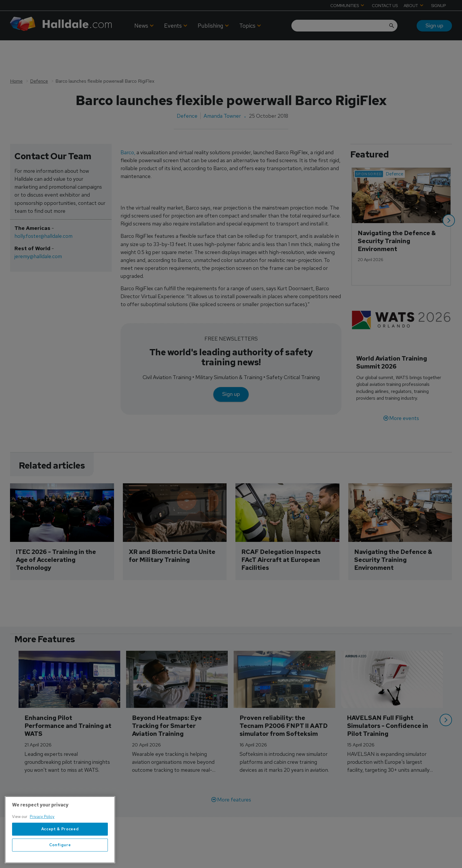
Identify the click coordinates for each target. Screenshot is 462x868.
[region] (60, 830)
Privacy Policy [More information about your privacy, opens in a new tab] (42, 817)
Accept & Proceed (60, 829)
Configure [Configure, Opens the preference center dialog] (60, 845)
